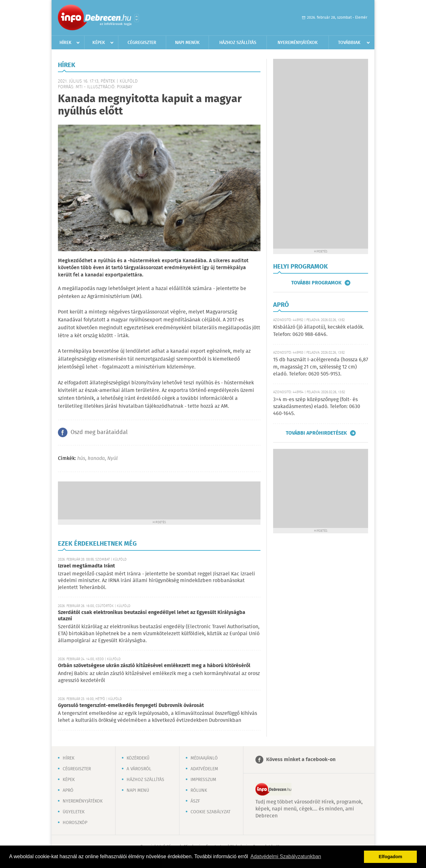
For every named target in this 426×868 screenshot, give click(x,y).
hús (81, 459)
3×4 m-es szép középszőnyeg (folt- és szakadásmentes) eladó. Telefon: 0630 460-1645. (317, 407)
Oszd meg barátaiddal (99, 432)
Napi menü (138, 790)
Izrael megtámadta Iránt (86, 566)
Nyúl (113, 459)
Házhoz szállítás (238, 43)
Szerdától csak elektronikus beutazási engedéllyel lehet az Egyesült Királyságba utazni (152, 616)
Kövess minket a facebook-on (301, 760)
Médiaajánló (204, 758)
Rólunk (199, 790)
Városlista (137, 18)
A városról (139, 769)
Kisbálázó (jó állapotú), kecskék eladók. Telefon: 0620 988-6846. (319, 331)
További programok (316, 283)
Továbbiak (349, 43)
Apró (68, 790)
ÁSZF (195, 801)
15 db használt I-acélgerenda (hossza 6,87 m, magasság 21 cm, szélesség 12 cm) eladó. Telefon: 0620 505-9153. (321, 367)
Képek (99, 43)
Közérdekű (138, 758)
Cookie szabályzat (210, 812)
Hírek (66, 43)
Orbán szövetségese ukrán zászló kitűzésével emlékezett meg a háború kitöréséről (154, 666)
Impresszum (203, 780)
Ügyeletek (74, 812)
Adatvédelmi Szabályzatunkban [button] (286, 856)
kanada (96, 459)
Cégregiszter (142, 43)
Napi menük (187, 43)
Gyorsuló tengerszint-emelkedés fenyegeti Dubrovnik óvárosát (131, 706)
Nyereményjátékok (298, 43)
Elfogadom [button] (391, 857)
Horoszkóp (75, 823)
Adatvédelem (204, 769)
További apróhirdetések (316, 433)
